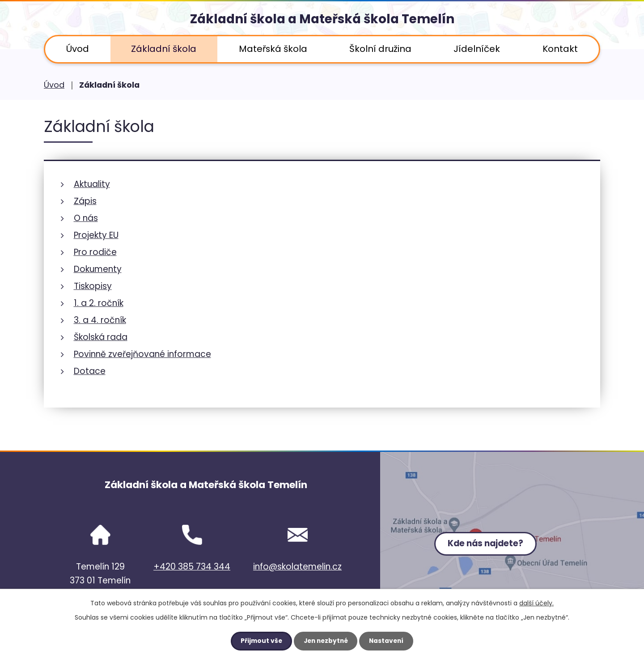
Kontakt (560, 49)
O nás (86, 218)
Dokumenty (98, 269)
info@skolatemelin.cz (297, 567)
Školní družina (380, 49)
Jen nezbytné (325, 641)
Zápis (85, 201)
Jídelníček (477, 49)
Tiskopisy (93, 286)
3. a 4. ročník (100, 320)
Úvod (78, 49)
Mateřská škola (273, 49)
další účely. (536, 603)
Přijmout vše (259, 641)
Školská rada (101, 337)
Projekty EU (96, 235)
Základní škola (164, 49)
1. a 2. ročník (99, 303)
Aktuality (92, 184)
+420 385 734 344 (192, 567)
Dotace (90, 371)
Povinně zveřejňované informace (142, 354)
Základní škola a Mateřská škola (322, 20)
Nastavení (388, 641)
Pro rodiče (95, 252)
